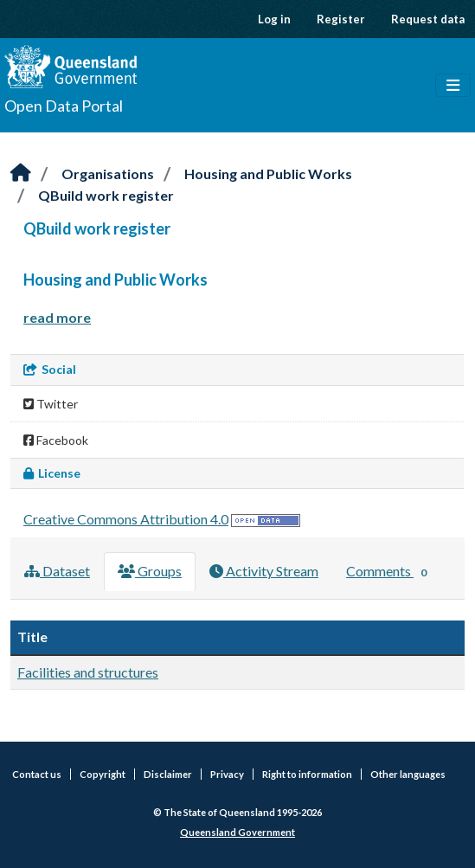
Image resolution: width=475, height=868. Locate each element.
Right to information (307, 774)
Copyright (103, 774)
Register (341, 19)
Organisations (108, 174)
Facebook (56, 440)
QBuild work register (106, 195)
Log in (274, 19)
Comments (390, 572)
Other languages (408, 774)
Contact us (37, 774)
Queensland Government (237, 832)
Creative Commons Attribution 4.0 (126, 519)
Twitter (51, 404)
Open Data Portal (64, 106)
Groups (150, 571)
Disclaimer (168, 774)
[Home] (21, 174)
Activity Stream (264, 571)
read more (57, 317)
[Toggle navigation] (453, 86)
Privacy (227, 774)
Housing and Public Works (268, 174)
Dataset (57, 571)
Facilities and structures (88, 672)
